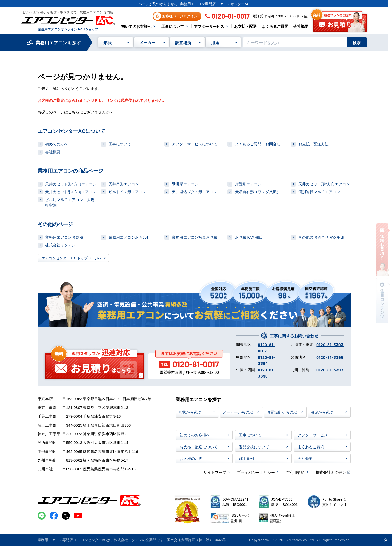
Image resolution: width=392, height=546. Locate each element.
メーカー (147, 42)
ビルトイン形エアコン (127, 192)
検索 (357, 42)
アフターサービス (209, 26)
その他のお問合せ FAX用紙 (321, 237)
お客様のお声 (191, 458)
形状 (108, 42)
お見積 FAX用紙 (248, 237)
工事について (173, 26)
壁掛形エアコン (185, 184)
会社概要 (301, 26)
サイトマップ (215, 472)
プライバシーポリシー (256, 472)
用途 (215, 42)
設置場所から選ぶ (282, 412)
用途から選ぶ (322, 412)
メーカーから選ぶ (238, 412)
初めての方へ (57, 144)
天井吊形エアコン (124, 184)
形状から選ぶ (190, 412)
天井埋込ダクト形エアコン (195, 192)
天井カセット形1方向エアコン (71, 192)
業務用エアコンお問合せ (129, 237)
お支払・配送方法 (313, 144)
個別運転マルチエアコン (319, 192)
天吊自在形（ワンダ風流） (258, 192)
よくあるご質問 (275, 26)
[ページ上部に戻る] (386, 540)
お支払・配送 (245, 26)
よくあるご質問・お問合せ (258, 144)
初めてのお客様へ (136, 26)
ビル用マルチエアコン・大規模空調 (70, 202)
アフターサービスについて (195, 144)
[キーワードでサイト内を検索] (295, 42)
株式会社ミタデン (60, 245)
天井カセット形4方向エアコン (71, 184)
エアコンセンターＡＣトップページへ (72, 258)
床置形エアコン (248, 184)
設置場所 (183, 42)
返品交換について (254, 447)
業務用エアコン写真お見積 (195, 237)
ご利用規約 (295, 472)
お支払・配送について (199, 447)
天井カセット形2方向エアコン (324, 184)
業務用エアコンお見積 (64, 237)
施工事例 (246, 458)
